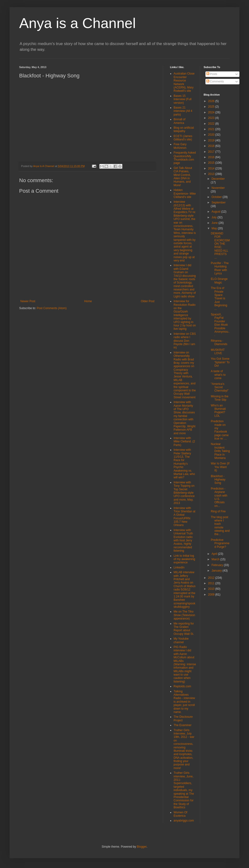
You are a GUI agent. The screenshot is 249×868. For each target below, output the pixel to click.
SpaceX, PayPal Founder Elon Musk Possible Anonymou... (220, 325)
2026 (212, 101)
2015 (212, 163)
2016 (212, 157)
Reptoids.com (182, 686)
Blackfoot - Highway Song (218, 480)
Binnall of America (179, 121)
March (216, 559)
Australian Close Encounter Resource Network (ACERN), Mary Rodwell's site (184, 82)
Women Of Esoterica (180, 814)
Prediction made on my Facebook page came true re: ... (220, 430)
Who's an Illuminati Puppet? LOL (218, 411)
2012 (212, 578)
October (217, 197)
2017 (212, 152)
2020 (212, 135)
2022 (212, 124)
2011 (212, 583)
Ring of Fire (218, 511)
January (217, 571)
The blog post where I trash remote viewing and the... (220, 526)
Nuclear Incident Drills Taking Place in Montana (220, 451)
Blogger (142, 847)
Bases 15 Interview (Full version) (183, 99)
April (215, 554)
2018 (212, 146)
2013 (212, 174)
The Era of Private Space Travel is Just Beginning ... (219, 298)
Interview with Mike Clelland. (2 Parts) (184, 442)
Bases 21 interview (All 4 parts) (183, 111)
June (215, 223)
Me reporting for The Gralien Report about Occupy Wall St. (184, 629)
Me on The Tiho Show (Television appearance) (184, 615)
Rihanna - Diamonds (219, 342)
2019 (212, 140)
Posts (212, 74)
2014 (212, 168)
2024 (212, 112)
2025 (212, 107)
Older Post (148, 301)
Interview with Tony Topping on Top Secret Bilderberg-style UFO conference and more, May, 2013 (184, 493)
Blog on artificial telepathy (184, 129)
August (216, 212)
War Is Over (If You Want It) (220, 467)
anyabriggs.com (184, 821)
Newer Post (28, 301)
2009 (212, 595)
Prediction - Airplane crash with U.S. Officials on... (219, 497)
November (218, 188)
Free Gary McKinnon (180, 146)
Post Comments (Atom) (52, 308)
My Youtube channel (181, 640)
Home (88, 301)
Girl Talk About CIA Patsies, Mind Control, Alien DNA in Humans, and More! (183, 177)
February (218, 565)
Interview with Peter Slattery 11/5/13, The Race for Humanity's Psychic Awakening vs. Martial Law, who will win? (184, 464)
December (218, 179)
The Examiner (183, 725)
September (218, 203)
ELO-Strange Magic (219, 281)
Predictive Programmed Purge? (220, 543)
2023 (212, 118)
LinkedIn (179, 567)
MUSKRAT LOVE (218, 352)
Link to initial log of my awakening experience (184, 559)
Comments (215, 81)
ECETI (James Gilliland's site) (183, 138)
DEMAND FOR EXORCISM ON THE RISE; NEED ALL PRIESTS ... (220, 246)
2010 (212, 589)
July (214, 217)
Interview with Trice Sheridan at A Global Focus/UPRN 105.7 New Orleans (184, 517)
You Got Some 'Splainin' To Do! (220, 362)
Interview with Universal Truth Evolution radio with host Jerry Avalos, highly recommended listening (183, 540)
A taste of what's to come (218, 375)
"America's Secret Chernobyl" (220, 387)
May (215, 228)
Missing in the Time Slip (219, 398)
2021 (212, 129)
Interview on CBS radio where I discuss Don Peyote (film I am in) (185, 341)
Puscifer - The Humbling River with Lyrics (220, 268)
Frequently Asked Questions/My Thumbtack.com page (185, 158)
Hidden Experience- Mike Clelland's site (185, 194)
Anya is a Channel (77, 23)
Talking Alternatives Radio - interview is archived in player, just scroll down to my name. (184, 702)
